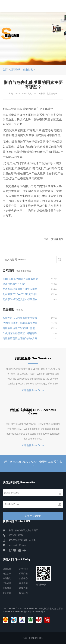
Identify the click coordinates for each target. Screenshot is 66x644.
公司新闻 (7, 578)
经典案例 (23, 583)
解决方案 (23, 588)
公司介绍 (23, 574)
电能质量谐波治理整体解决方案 (20, 338)
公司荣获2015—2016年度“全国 (20, 294)
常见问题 (7, 593)
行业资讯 (28, 70)
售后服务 (7, 588)
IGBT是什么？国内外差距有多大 (20, 279)
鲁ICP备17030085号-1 (34, 612)
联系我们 (23, 593)
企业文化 (7, 569)
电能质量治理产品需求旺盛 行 (19, 328)
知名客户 (7, 574)
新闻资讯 (15, 70)
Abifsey (19, 612)
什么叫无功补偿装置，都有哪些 (20, 333)
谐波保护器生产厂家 (14, 284)
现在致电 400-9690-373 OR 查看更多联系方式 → (33, 463)
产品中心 (23, 578)
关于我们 (23, 569)
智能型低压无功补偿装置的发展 (20, 318)
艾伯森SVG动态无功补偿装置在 (20, 299)
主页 (5, 70)
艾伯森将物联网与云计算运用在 (20, 289)
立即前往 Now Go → (33, 390)
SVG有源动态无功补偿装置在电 (20, 323)
